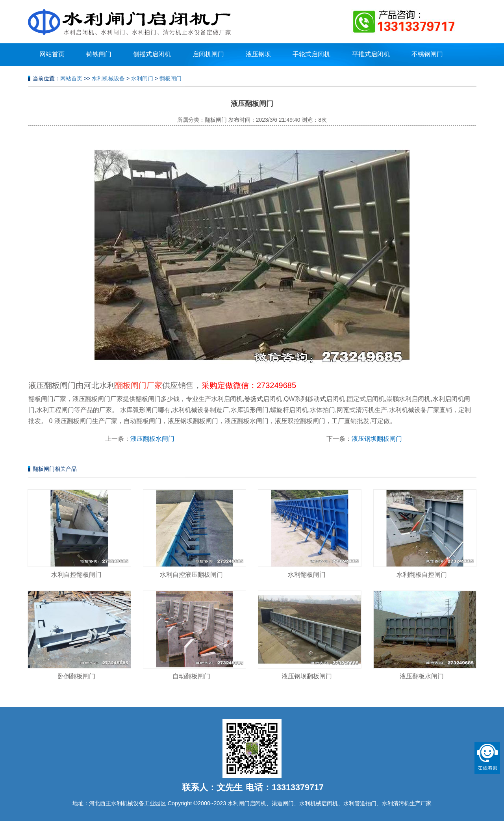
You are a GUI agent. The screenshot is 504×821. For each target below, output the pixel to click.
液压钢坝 (258, 54)
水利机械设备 (108, 78)
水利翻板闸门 (307, 575)
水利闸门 (142, 78)
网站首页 (52, 54)
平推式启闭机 (371, 54)
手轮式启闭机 (311, 54)
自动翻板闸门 (191, 676)
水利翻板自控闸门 (422, 575)
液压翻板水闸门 (152, 439)
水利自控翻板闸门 (76, 575)
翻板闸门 (170, 78)
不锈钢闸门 (427, 54)
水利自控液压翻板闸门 (191, 575)
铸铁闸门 (99, 54)
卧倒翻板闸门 (76, 676)
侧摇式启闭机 (152, 54)
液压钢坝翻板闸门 (377, 439)
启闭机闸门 (208, 54)
